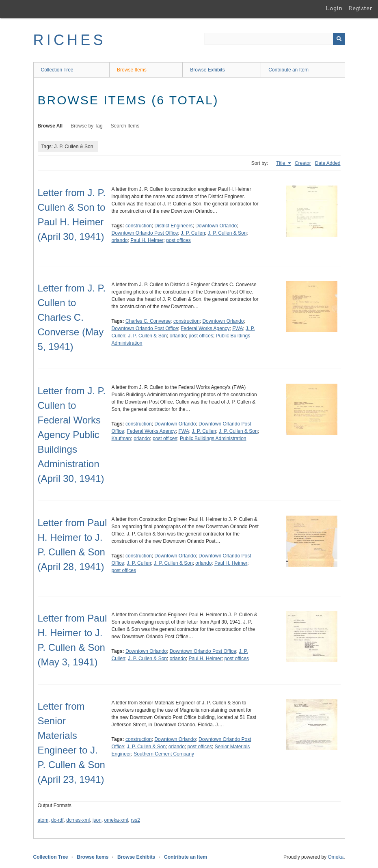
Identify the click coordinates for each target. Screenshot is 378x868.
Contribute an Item (288, 70)
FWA (238, 328)
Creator (303, 163)
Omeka (336, 857)
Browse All (50, 126)
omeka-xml (116, 820)
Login (334, 8)
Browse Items (132, 70)
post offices (178, 240)
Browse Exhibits (207, 70)
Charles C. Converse (148, 321)
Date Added (328, 163)
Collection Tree (57, 70)
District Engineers (173, 226)
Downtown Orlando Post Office (145, 233)
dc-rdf (57, 820)
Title (281, 163)
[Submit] (339, 39)
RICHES (70, 40)
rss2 (135, 820)
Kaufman (121, 438)
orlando (120, 240)
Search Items (125, 126)
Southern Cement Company (164, 754)
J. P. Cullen (193, 233)
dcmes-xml (78, 820)
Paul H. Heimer (147, 240)
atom (43, 820)
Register (360, 8)
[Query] (275, 39)
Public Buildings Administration (213, 438)
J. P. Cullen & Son (227, 233)
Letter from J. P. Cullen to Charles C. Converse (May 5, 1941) (72, 317)
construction (139, 226)
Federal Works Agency (205, 328)
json (97, 820)
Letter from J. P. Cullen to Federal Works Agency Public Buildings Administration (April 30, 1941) (72, 435)
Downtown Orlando (216, 226)
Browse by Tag (87, 126)
